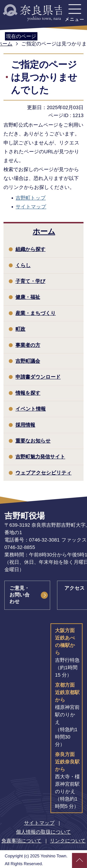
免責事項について (21, 841)
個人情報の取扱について (43, 832)
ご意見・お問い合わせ (20, 595)
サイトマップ (31, 207)
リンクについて (68, 841)
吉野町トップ (31, 198)
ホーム (44, 231)
